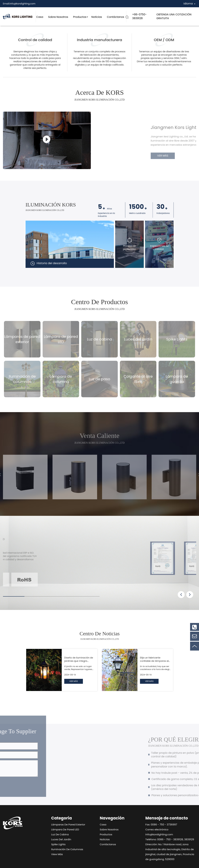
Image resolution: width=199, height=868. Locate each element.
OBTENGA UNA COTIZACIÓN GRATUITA (174, 16)
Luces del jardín (61, 839)
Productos (80, 17)
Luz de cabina (60, 834)
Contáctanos (116, 17)
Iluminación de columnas (67, 849)
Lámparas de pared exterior (68, 824)
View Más (57, 854)
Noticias (97, 17)
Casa (40, 17)
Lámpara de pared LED (65, 829)
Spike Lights (58, 844)
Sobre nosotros (58, 17)
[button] (181, 595)
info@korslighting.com (22, 4)
